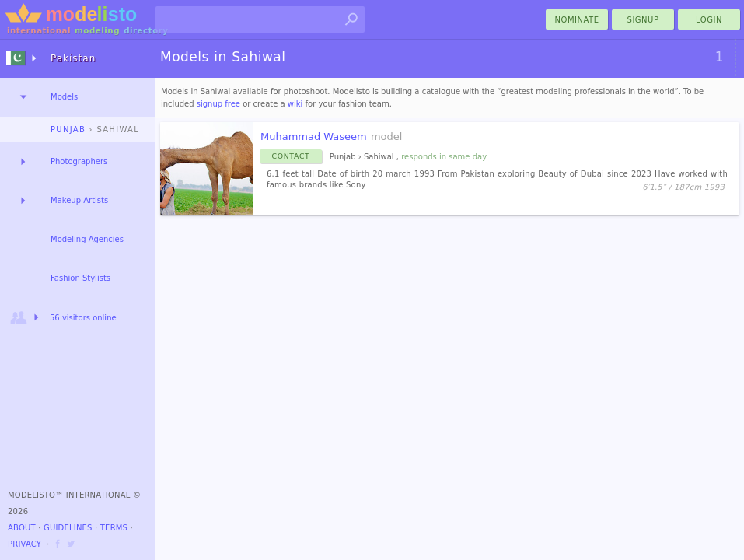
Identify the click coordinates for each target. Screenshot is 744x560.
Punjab (68, 129)
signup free (218, 104)
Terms (114, 528)
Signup (643, 20)
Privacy (24, 544)
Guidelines (68, 528)
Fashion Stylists (80, 278)
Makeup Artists (79, 200)
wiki (295, 104)
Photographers (79, 161)
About (22, 528)
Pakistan (73, 58)
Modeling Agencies (87, 239)
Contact (291, 156)
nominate (577, 20)
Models (64, 97)
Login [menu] (709, 20)
